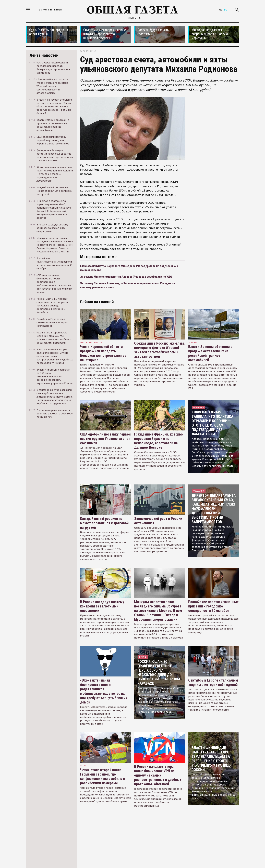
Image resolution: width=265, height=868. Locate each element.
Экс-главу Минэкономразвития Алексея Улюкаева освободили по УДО (126, 277)
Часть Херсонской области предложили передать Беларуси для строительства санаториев (103, 353)
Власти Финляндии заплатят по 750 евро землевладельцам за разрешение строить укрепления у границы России (212, 759)
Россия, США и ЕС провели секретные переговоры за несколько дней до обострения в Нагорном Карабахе (159, 673)
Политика (132, 18)
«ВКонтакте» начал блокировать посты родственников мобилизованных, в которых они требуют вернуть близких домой (104, 691)
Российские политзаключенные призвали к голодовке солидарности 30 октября (213, 606)
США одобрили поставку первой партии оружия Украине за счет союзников (105, 439)
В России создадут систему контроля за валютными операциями (102, 606)
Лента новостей (44, 55)
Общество (199, 491)
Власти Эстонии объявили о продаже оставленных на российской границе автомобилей (210, 353)
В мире (143, 657)
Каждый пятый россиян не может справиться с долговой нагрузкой (104, 523)
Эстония (193, 342)
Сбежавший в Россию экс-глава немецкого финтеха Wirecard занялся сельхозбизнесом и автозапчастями (159, 350)
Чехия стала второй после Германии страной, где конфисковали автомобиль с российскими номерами (103, 776)
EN (226, 10)
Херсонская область (91, 342)
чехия (83, 766)
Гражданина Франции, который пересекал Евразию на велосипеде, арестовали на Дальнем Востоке (159, 441)
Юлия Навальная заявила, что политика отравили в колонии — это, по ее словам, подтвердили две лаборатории (212, 423)
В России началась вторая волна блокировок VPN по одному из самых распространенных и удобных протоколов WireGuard (158, 775)
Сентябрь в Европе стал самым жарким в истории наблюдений (213, 682)
